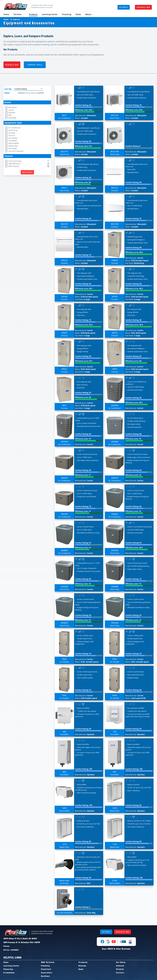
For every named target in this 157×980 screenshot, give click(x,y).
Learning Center (50, 14)
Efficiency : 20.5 (134, 403)
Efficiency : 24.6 (84, 110)
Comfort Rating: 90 (83, 141)
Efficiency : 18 (83, 584)
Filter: (7, 93)
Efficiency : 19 (83, 439)
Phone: (7, 946)
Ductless (45, 976)
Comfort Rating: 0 (133, 146)
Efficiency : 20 (83, 182)
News (81, 969)
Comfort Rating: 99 (83, 878)
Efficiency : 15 (83, 620)
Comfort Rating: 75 (133, 219)
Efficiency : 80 (133, 361)
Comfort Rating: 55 (83, 393)
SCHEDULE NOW (143, 7)
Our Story (121, 962)
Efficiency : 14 (133, 620)
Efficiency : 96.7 (84, 289)
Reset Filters (27, 172)
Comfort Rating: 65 (83, 105)
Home (6, 14)
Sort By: (8, 89)
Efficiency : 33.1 (84, 146)
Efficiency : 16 (133, 439)
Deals (78, 14)
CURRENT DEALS (35, 65)
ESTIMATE (124, 7)
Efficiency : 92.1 (84, 361)
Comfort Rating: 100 (84, 769)
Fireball (120, 969)
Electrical (46, 969)
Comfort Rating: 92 (83, 434)
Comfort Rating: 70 (133, 105)
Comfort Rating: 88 (133, 284)
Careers (120, 973)
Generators (47, 973)
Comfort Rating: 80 (133, 320)
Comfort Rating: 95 (83, 284)
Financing (67, 14)
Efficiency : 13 (83, 511)
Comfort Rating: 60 (83, 178)
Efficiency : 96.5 (134, 289)
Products (33, 14)
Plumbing (45, 966)
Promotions (9, 973)
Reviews (82, 966)
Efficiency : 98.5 (134, 252)
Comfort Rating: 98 (133, 248)
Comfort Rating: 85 (83, 219)
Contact (120, 966)
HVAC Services (48, 962)
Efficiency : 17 (83, 475)
